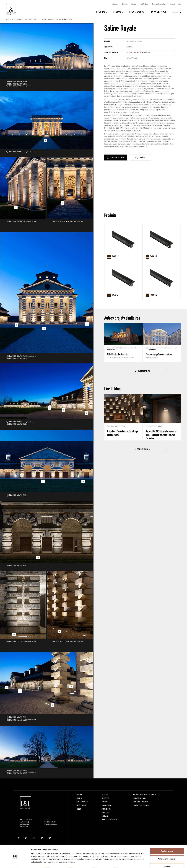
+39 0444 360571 (51, 822)
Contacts (172, 4)
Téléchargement (159, 12)
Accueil (9, 20)
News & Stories (137, 12)
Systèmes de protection (159, 4)
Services (134, 4)
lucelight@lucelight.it (51, 824)
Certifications (144, 4)
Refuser (167, 860)
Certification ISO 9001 (141, 805)
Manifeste (125, 4)
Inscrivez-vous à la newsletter (144, 795)
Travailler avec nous (109, 820)
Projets (117, 12)
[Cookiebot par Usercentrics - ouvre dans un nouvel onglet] (15, 863)
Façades (130, 47)
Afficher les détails (131, 863)
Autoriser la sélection (167, 852)
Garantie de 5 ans (139, 798)
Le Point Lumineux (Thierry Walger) (139, 53)
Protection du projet (140, 802)
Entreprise (115, 4)
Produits (101, 12)
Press (79, 809)
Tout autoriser (167, 845)
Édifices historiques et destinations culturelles (41, 20)
